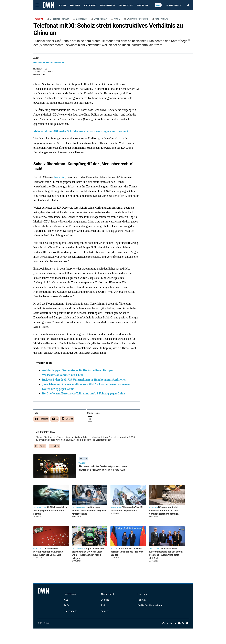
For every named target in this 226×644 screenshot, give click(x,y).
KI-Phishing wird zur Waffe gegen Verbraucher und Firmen (51, 511)
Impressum (70, 594)
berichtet (60, 177)
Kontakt (142, 600)
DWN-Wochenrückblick (137, 19)
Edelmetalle (81, 19)
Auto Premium (161, 19)
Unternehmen (108, 6)
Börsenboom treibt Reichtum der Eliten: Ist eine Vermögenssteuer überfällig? (164, 511)
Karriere (105, 611)
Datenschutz (70, 611)
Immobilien (142, 6)
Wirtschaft (90, 6)
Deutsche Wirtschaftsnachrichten (49, 63)
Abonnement (107, 594)
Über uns (142, 594)
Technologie (126, 6)
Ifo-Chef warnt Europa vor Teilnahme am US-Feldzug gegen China (84, 393)
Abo (158, 5)
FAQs (67, 605)
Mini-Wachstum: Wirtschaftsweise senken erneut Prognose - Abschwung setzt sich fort (166, 553)
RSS (103, 605)
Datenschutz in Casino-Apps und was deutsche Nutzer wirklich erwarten (103, 468)
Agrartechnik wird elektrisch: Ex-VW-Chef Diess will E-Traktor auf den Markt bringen (88, 553)
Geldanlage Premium (59, 19)
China (117, 19)
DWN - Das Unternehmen (150, 605)
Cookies (105, 600)
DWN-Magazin (101, 19)
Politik (62, 6)
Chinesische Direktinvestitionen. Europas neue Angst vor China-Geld (48, 552)
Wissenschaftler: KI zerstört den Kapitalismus (126, 509)
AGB (66, 600)
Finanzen (75, 6)
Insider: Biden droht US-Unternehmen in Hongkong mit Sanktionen (84, 380)
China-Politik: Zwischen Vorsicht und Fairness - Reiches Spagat (127, 552)
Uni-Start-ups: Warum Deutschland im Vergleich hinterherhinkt (89, 511)
